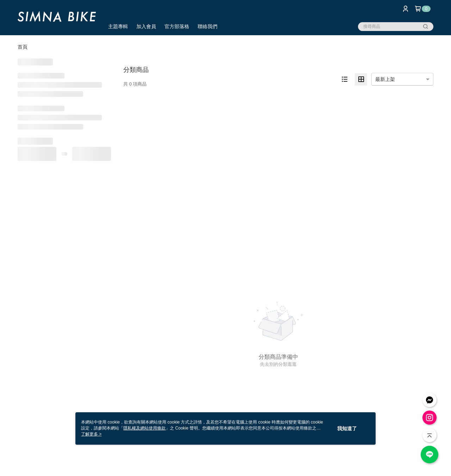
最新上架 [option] (385, 79)
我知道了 (347, 428)
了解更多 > (91, 434)
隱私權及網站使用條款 (144, 428)
